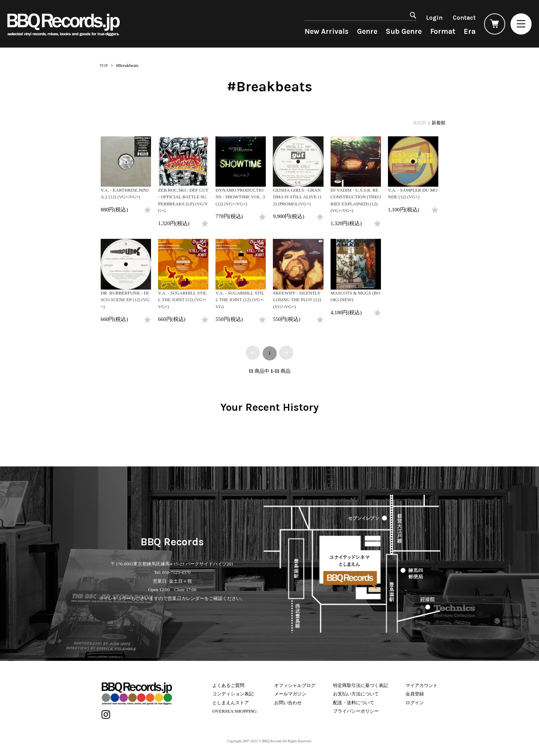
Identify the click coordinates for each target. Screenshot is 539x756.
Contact (464, 18)
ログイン (415, 703)
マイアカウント (422, 685)
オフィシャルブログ (295, 685)
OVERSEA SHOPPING (234, 711)
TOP (104, 65)
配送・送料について (354, 703)
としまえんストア (231, 703)
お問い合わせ (288, 703)
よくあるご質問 (228, 685)
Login (434, 18)
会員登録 (415, 694)
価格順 (419, 123)
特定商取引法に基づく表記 (361, 685)
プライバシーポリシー (356, 711)
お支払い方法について (356, 694)
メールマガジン (290, 694)
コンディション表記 (233, 694)
